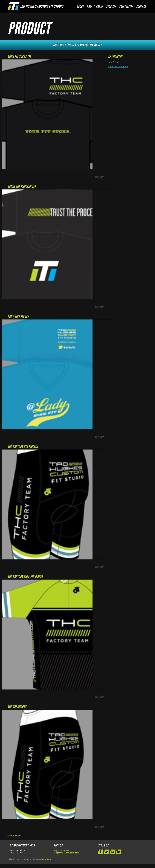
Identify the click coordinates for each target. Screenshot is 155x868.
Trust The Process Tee (22, 187)
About (80, 7)
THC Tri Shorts (17, 707)
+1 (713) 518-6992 (61, 851)
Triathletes (126, 7)
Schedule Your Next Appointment (77, 45)
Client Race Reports (118, 67)
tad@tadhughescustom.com (66, 853)
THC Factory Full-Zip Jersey (25, 577)
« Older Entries (14, 836)
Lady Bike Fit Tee (18, 317)
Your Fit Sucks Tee (19, 57)
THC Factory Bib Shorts (23, 447)
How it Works (95, 7)
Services (111, 7)
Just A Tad (113, 62)
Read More (100, 177)
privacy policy (46, 859)
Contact (141, 7)
